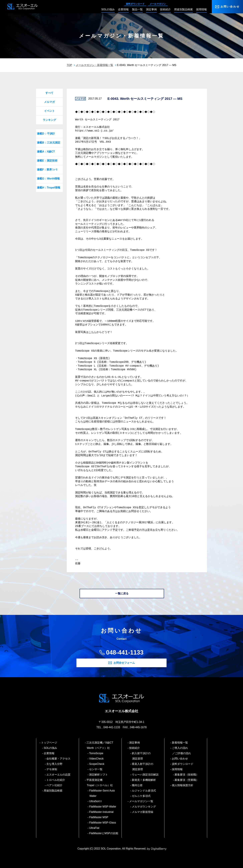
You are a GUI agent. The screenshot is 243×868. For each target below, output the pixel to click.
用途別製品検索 (53, 791)
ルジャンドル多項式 (144, 791)
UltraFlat (94, 828)
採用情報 (177, 769)
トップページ (49, 743)
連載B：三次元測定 (49, 143)
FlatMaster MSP (99, 817)
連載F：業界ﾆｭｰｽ (47, 170)
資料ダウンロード (135, 4)
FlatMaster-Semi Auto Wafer (102, 793)
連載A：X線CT (46, 152)
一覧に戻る (122, 593)
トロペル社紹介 (56, 780)
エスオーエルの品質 (59, 775)
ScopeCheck (97, 764)
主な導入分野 (55, 764)
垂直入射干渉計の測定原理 (143, 767)
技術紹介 (135, 748)
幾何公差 (137, 785)
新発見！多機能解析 (144, 780)
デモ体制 (52, 769)
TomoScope (96, 753)
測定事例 (135, 743)
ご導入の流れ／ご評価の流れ (182, 751)
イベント (49, 111)
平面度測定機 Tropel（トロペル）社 (100, 783)
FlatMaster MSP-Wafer (103, 807)
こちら (92, 332)
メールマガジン (158, 4)
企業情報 (49, 753)
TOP (70, 65)
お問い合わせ (230, 7)
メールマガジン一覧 (141, 801)
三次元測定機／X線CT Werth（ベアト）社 (101, 745)
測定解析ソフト (99, 775)
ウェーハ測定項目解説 (145, 775)
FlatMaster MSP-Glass (103, 823)
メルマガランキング (144, 807)
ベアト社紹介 (55, 785)
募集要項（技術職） (187, 775)
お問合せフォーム (124, 663)
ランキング (49, 120)
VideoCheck (97, 759)
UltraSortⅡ (96, 801)
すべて (49, 93)
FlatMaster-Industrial (101, 812)
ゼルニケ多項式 (141, 796)
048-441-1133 (125, 652)
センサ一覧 (96, 769)
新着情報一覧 (180, 743)
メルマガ (49, 102)
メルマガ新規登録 (143, 812)
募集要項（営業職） (187, 780)
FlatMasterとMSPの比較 (104, 833)
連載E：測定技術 (47, 161)
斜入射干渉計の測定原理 (141, 756)
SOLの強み (51, 748)
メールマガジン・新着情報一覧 (94, 65)
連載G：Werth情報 (48, 179)
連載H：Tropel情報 (49, 188)
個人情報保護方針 (183, 785)
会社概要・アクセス (59, 759)
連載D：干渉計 (46, 134)
